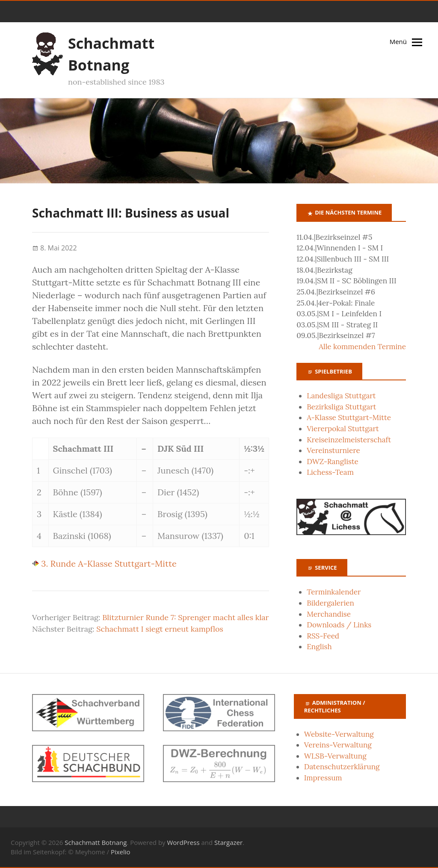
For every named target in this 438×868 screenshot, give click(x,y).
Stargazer (228, 842)
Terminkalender (334, 592)
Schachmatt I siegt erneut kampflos (160, 629)
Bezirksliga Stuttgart (341, 407)
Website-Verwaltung (339, 734)
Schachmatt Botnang (96, 842)
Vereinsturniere (333, 450)
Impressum (323, 778)
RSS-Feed (323, 636)
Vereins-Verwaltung (338, 745)
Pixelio (121, 852)
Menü (398, 41)
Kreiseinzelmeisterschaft (349, 440)
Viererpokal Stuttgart (343, 429)
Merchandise (329, 614)
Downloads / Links (339, 625)
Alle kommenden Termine (362, 347)
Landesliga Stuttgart (341, 396)
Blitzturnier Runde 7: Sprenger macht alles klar (185, 617)
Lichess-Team (330, 472)
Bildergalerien (330, 603)
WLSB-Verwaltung (335, 756)
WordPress (183, 842)
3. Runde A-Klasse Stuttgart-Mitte (104, 563)
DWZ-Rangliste (333, 462)
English (319, 647)
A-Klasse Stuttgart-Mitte (349, 418)
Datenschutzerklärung (342, 767)
